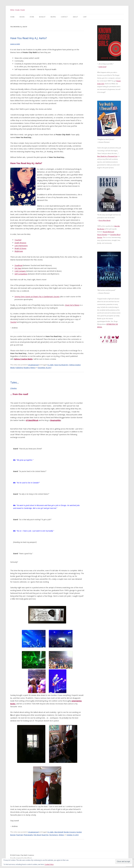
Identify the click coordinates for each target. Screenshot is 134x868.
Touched (18, 240)
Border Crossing (70, 832)
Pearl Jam (20, 835)
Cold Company (20, 271)
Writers (62, 835)
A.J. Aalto (51, 365)
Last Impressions (21, 246)
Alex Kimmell (59, 832)
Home (12, 17)
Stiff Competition (21, 274)
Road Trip (45, 835)
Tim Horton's (54, 835)
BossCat (42, 17)
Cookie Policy (49, 864)
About (75, 17)
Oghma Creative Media (23, 359)
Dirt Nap (18, 268)
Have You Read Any (61, 365)
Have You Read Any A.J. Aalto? (29, 38)
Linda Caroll (102, 67)
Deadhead (19, 265)
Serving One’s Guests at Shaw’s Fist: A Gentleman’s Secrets (37, 297)
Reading (27, 368)
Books (22, 17)
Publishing (19, 368)
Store (32, 17)
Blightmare (19, 251)
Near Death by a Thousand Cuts (107, 156)
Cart (85, 17)
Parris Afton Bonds (105, 220)
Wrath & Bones (20, 248)
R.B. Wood (37, 835)
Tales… (15, 382)
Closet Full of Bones (72, 305)
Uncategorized (33, 365)
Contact (64, 17)
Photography (28, 835)
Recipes (53, 17)
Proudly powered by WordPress (21, 858)
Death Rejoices (20, 243)
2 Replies (14, 388)
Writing (33, 368)
